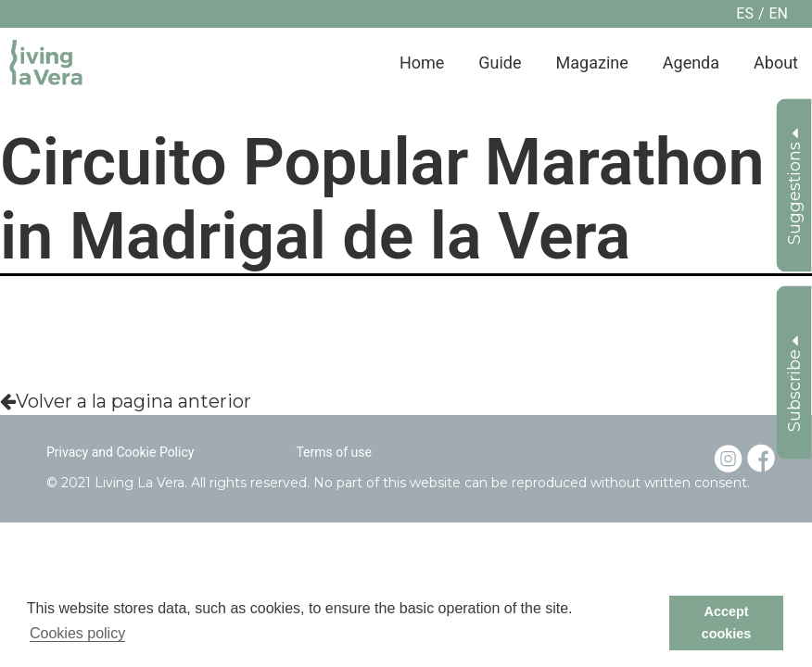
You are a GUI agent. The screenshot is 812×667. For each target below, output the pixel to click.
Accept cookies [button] (727, 623)
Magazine (592, 63)
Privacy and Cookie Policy (120, 452)
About (776, 63)
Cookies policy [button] (77, 633)
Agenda (691, 63)
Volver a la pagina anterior (126, 401)
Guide (500, 63)
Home (422, 63)
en (778, 13)
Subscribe (794, 384)
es (745, 13)
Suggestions (794, 187)
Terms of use (334, 452)
